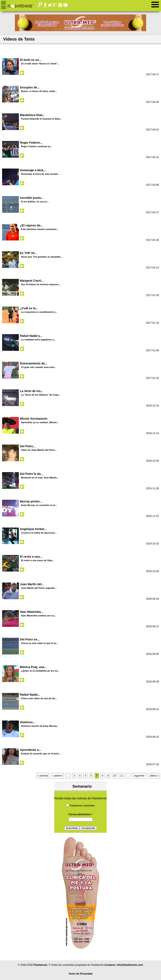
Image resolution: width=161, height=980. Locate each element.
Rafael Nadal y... (31, 336)
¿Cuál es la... (29, 308)
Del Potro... (28, 446)
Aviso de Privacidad (80, 974)
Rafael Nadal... (30, 695)
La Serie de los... (32, 391)
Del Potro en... (30, 639)
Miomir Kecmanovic (34, 419)
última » (154, 776)
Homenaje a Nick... (33, 170)
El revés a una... (31, 557)
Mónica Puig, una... (33, 667)
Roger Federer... (31, 143)
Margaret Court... (32, 281)
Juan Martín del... (32, 584)
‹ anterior (57, 776)
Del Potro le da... (31, 474)
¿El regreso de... (31, 225)
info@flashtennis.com (130, 965)
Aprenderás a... (31, 750)
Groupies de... (30, 87)
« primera (43, 776)
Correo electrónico (81, 814)
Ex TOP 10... (28, 253)
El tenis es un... (31, 60)
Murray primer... (31, 501)
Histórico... (28, 722)
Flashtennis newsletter (82, 806)
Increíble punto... (32, 198)
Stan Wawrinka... (32, 612)
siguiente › (140, 776)
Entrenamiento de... (34, 363)
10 (115, 776)
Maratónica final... (32, 115)
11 (121, 776)
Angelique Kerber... (33, 529)
